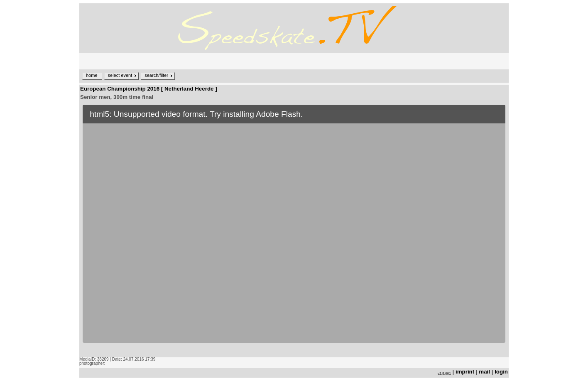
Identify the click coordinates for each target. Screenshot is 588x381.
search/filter (156, 75)
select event (120, 75)
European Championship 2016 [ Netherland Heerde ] (149, 89)
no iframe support (294, 229)
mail (484, 372)
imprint (465, 372)
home (92, 75)
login (501, 372)
